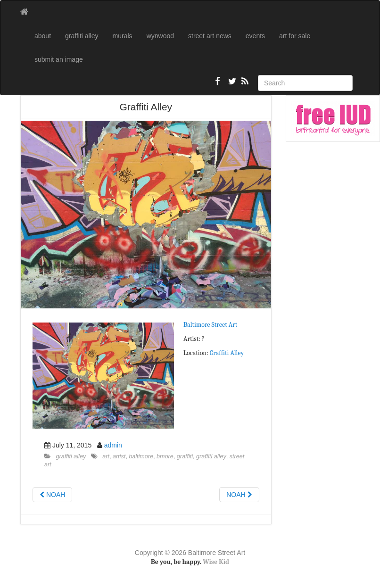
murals (123, 36)
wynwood (160, 36)
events (255, 36)
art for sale (295, 36)
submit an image (59, 59)
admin (113, 445)
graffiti (185, 456)
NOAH (52, 495)
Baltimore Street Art (210, 325)
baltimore (141, 456)
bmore (165, 456)
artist (119, 456)
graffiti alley (82, 36)
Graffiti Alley (227, 353)
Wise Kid (216, 562)
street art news (210, 36)
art (106, 456)
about (43, 36)
